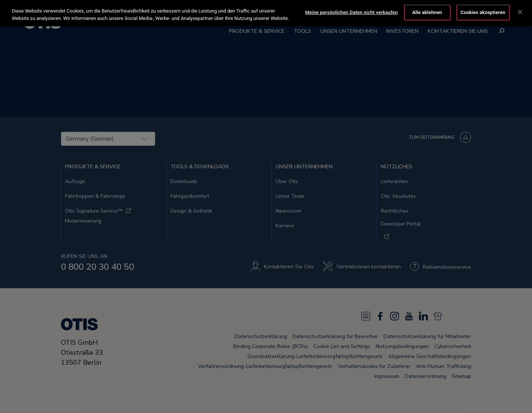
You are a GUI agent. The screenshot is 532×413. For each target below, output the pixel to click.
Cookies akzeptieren (483, 11)
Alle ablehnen (427, 11)
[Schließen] (520, 11)
